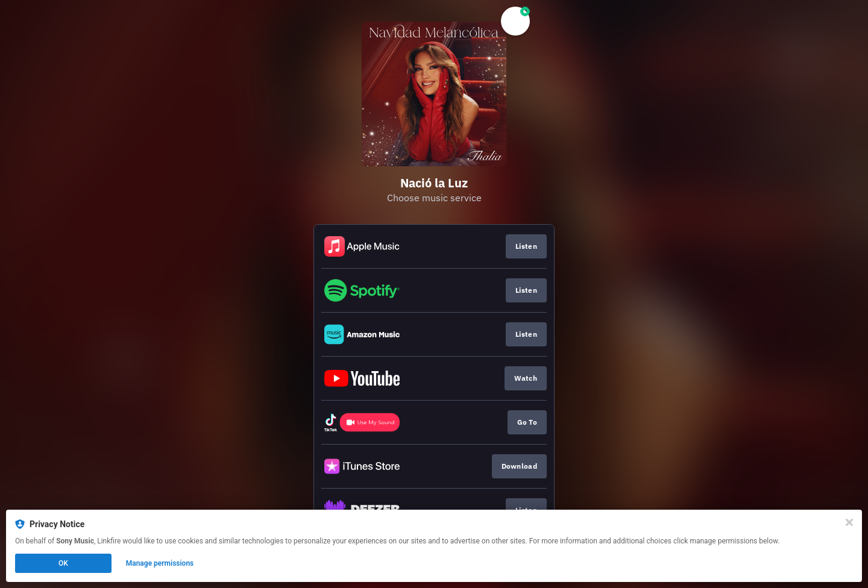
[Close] (849, 522)
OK (63, 563)
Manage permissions (160, 563)
